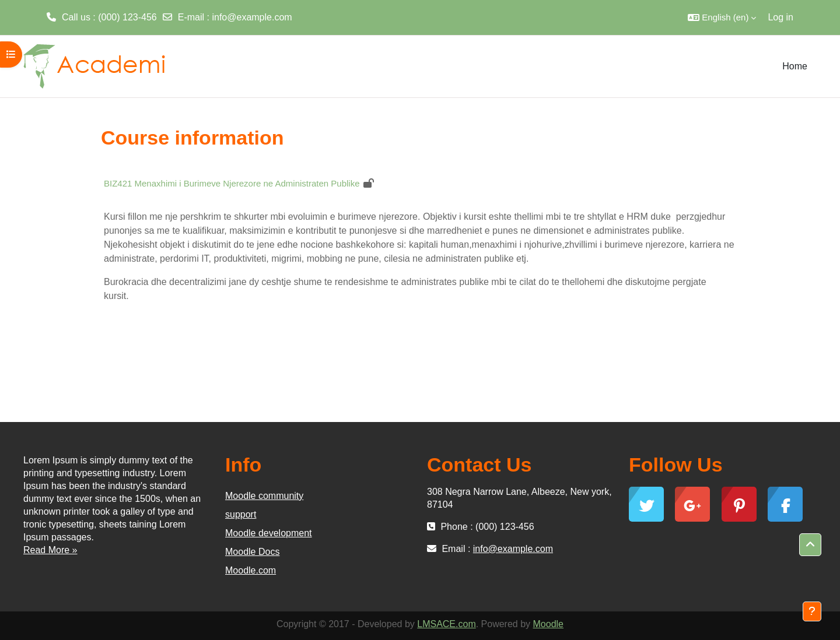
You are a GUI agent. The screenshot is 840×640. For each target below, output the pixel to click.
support (241, 514)
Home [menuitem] (795, 66)
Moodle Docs (252, 552)
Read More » (50, 550)
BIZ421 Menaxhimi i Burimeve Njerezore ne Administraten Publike (232, 183)
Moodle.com (251, 570)
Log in (780, 17)
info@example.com (252, 17)
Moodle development (269, 533)
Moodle (548, 624)
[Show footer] (812, 611)
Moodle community (264, 496)
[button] (722, 17)
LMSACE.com (446, 624)
